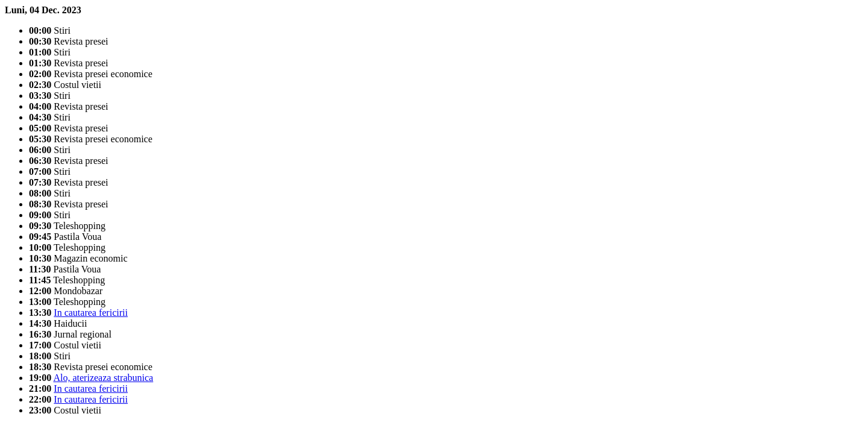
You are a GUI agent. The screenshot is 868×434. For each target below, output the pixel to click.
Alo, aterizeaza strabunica (103, 378)
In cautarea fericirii (91, 313)
